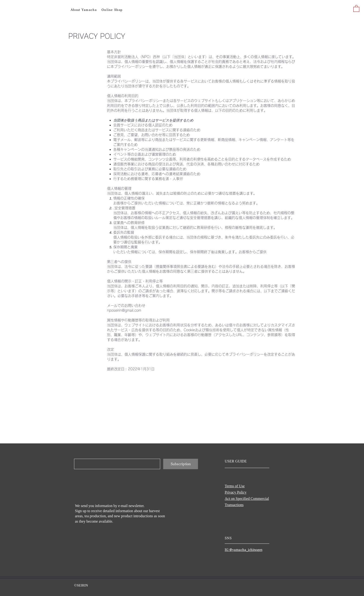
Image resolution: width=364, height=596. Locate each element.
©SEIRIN (81, 585)
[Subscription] (181, 464)
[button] (356, 8)
